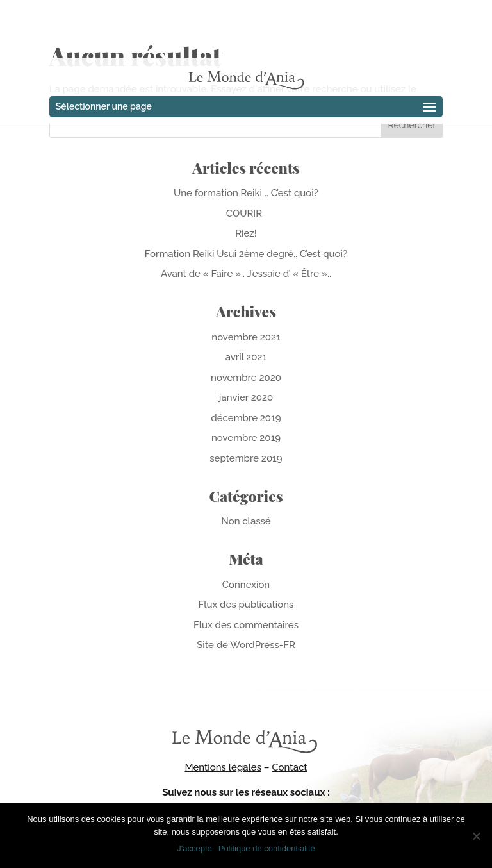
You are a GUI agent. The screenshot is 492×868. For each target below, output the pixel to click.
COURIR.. (246, 213)
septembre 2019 (246, 458)
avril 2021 (246, 357)
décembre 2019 (246, 418)
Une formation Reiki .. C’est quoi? (246, 193)
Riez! (246, 233)
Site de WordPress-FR (246, 645)
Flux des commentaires (246, 625)
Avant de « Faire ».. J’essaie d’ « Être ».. (246, 274)
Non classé (246, 521)
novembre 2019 (246, 438)
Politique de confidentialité (267, 848)
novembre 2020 (246, 378)
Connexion (246, 585)
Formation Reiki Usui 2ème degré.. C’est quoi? (246, 254)
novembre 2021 (246, 337)
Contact (289, 767)
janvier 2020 (246, 397)
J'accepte (194, 848)
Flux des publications (246, 605)
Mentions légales (223, 767)
